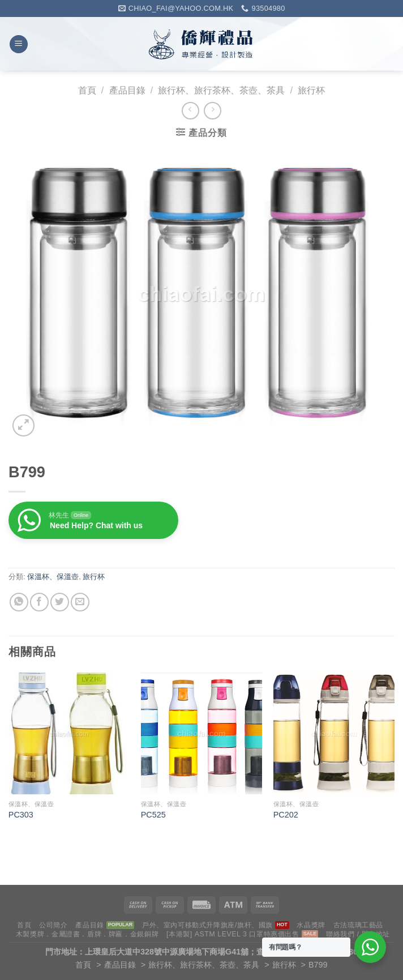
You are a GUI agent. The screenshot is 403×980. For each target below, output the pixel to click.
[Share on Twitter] (60, 602)
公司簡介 (53, 925)
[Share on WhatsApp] (19, 602)
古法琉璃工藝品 (358, 925)
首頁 (87, 90)
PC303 (21, 815)
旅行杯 (311, 90)
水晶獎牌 (311, 925)
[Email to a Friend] (80, 602)
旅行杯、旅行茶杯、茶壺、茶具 (221, 90)
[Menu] (19, 44)
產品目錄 (127, 90)
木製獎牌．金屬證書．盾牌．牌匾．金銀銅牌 (87, 934)
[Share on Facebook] (39, 602)
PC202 (286, 815)
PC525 (153, 815)
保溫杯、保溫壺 (53, 577)
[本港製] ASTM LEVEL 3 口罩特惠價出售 (233, 934)
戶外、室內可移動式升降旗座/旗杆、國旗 (207, 925)
